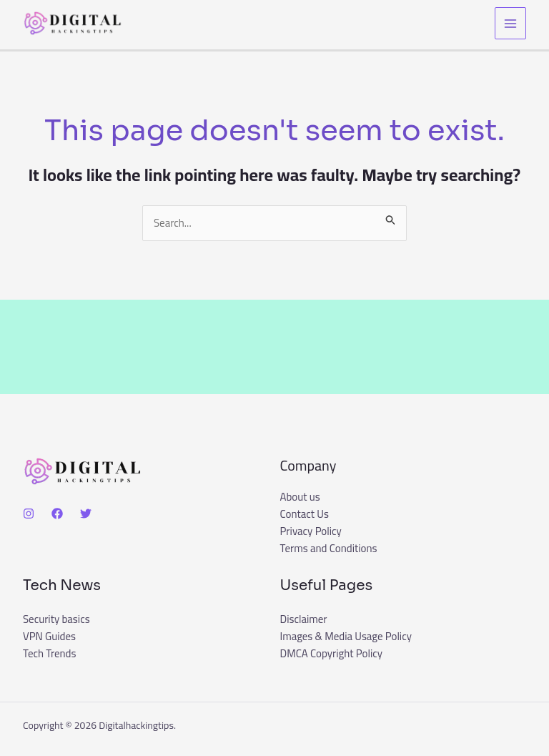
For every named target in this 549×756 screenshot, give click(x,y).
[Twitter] (86, 514)
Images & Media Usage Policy (346, 637)
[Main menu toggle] (511, 23)
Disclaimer (304, 620)
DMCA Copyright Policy (332, 654)
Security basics (56, 620)
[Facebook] (57, 514)
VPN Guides (49, 637)
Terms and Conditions (329, 549)
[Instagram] (29, 514)
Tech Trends (50, 654)
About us (300, 498)
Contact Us (305, 515)
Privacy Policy (311, 532)
